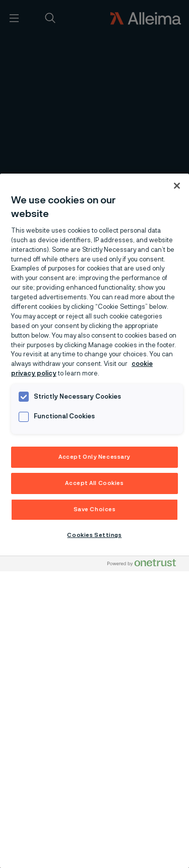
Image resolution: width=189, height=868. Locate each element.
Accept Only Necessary (94, 457)
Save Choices (95, 509)
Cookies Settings (94, 535)
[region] (94, 521)
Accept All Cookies (94, 483)
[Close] (177, 186)
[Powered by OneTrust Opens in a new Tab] (146, 565)
